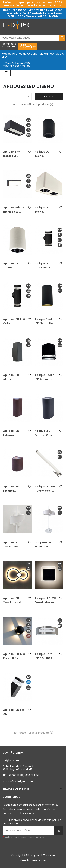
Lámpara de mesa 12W (43, 545)
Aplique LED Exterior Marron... (11, 433)
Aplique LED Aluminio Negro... (11, 377)
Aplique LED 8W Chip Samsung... (14, 712)
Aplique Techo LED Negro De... (45, 321)
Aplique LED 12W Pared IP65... (14, 656)
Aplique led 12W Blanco (11, 545)
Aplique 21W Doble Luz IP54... (11, 154)
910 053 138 (22, 66)
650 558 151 (32, 775)
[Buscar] (30, 38)
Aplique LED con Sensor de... (43, 266)
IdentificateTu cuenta (9, 45)
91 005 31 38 (16, 775)
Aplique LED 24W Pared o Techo (12, 600)
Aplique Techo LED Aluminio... (45, 377)
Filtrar (49, 97)
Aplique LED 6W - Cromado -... (45, 489)
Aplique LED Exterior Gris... (45, 433)
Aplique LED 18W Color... (14, 321)
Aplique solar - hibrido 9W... (14, 210)
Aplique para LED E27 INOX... (45, 656)
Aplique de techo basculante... (44, 154)
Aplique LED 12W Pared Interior (46, 600)
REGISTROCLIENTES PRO (28, 46)
